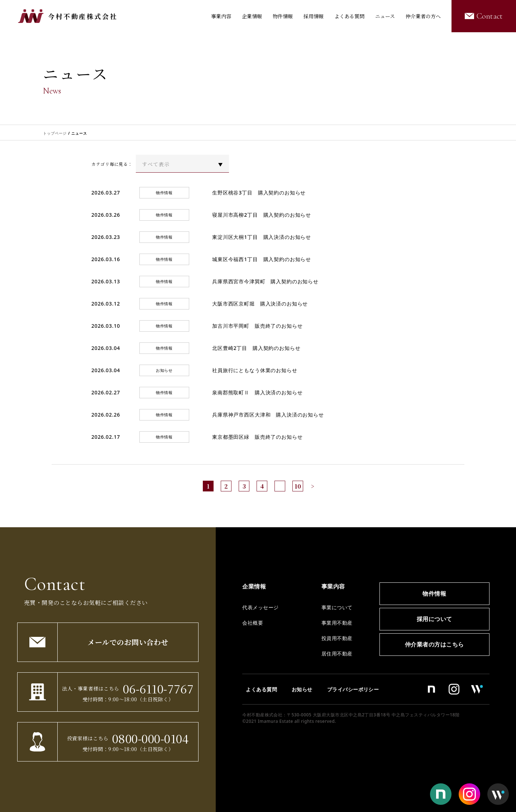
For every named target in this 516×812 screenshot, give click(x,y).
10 (298, 486)
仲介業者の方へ (423, 16)
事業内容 (221, 16)
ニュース (385, 16)
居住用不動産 (337, 654)
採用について (434, 619)
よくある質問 (349, 16)
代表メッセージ (260, 607)
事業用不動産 (337, 623)
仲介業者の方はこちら (434, 644)
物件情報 (283, 16)
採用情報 (314, 16)
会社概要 (253, 623)
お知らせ (302, 689)
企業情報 (252, 16)
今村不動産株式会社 (83, 16)
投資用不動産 (337, 638)
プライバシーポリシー (353, 689)
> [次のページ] (313, 486)
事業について (337, 607)
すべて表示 (156, 164)
